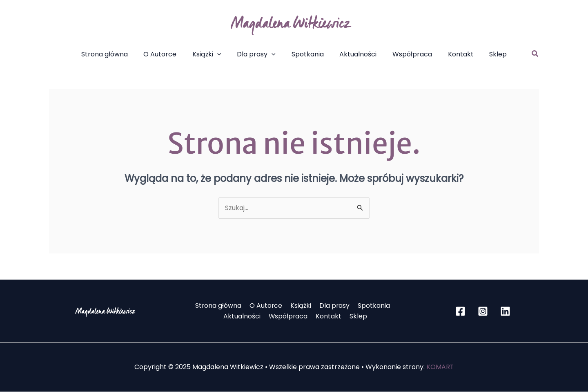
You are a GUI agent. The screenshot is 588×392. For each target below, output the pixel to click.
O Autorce (267, 306)
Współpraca (289, 317)
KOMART (440, 367)
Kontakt (329, 317)
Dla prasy (333, 306)
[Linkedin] (505, 312)
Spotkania (371, 306)
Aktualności (244, 317)
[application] (223, 54)
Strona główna (221, 306)
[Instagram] (483, 312)
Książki (301, 306)
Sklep (357, 317)
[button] (535, 54)
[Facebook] (460, 312)
